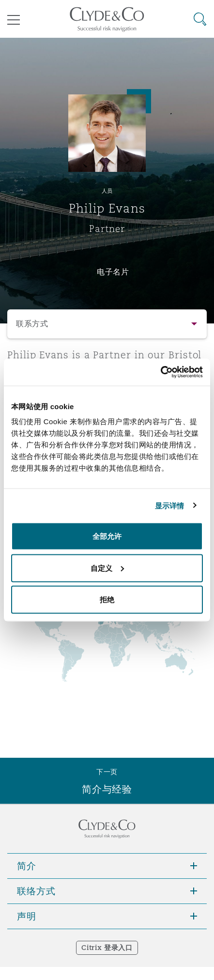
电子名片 (113, 272)
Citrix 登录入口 (107, 948)
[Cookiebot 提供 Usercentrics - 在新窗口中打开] (160, 372)
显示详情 (169, 505)
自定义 (107, 568)
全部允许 (107, 536)
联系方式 (32, 324)
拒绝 (107, 600)
